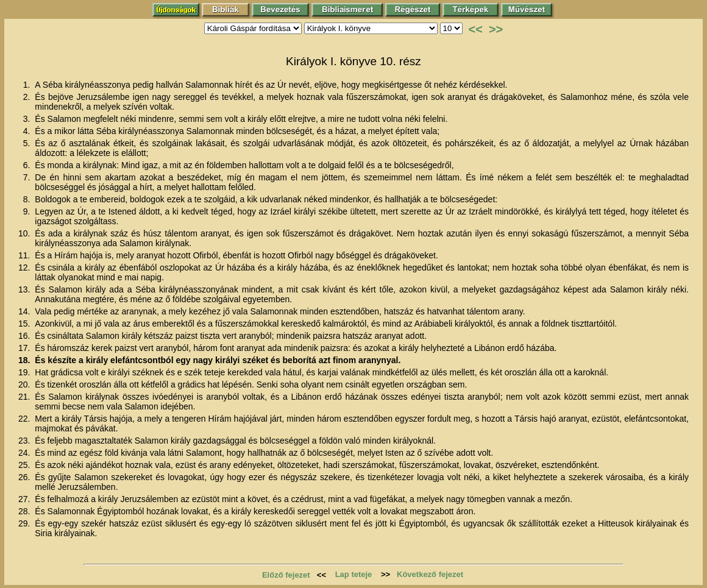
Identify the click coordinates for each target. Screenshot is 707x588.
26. (25, 477)
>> (496, 29)
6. (28, 165)
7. (28, 177)
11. (25, 255)
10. (25, 233)
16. (25, 336)
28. (25, 511)
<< (476, 29)
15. (25, 324)
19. (25, 372)
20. (25, 384)
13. (25, 289)
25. (25, 465)
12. (25, 267)
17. (25, 348)
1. (28, 85)
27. (25, 499)
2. (28, 97)
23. (25, 441)
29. (25, 523)
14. (25, 311)
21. (25, 397)
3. (28, 119)
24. (25, 453)
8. (28, 199)
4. (28, 131)
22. (25, 419)
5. (28, 143)
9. (28, 211)
